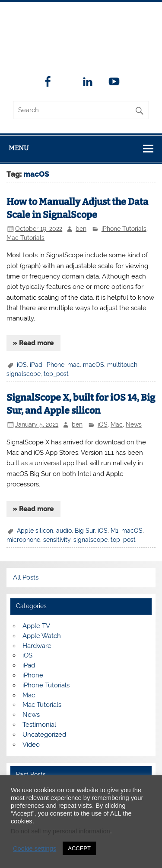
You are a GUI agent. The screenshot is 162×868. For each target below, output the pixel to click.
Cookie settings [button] (35, 849)
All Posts (26, 577)
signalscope (24, 374)
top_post (56, 374)
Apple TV (36, 626)
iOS (22, 365)
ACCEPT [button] (79, 848)
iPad (36, 365)
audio (64, 531)
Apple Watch (42, 636)
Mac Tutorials (25, 238)
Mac (117, 424)
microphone (23, 540)
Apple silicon (35, 531)
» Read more (33, 343)
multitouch (122, 365)
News (134, 424)
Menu (19, 148)
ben (81, 229)
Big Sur (85, 531)
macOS (94, 365)
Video (31, 745)
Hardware (37, 646)
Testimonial (39, 725)
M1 (114, 531)
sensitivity (57, 540)
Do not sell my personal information (60, 831)
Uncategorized (44, 735)
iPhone (55, 365)
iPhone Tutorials (124, 229)
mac (74, 365)
